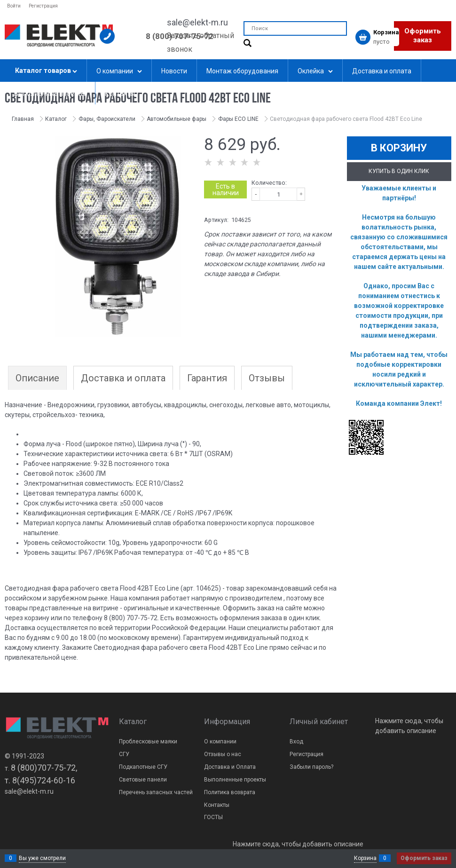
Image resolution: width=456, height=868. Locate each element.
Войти (14, 6)
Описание (37, 378)
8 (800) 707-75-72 (180, 36)
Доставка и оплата (123, 378)
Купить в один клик (399, 171)
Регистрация (43, 6)
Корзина (365, 858)
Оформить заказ (423, 36)
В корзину (399, 148)
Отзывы (267, 378)
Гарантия (207, 378)
